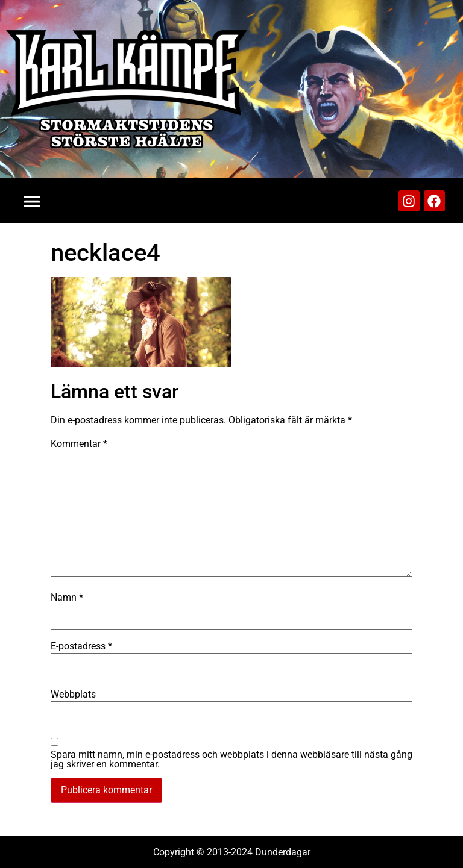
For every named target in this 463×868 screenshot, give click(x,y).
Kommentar (79, 444)
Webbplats (73, 695)
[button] (32, 201)
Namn (67, 598)
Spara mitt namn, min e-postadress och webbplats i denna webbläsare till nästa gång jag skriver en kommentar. (231, 760)
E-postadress (81, 646)
